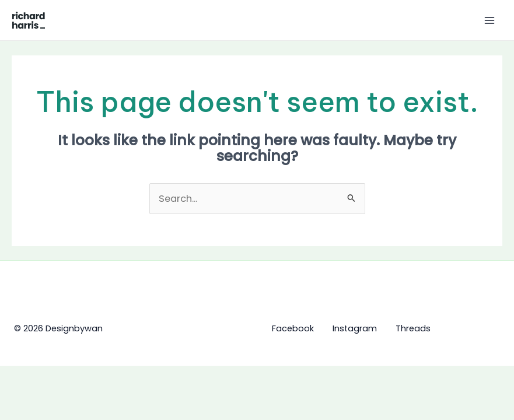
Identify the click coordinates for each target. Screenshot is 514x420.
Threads (413, 328)
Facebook (293, 328)
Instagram (355, 328)
